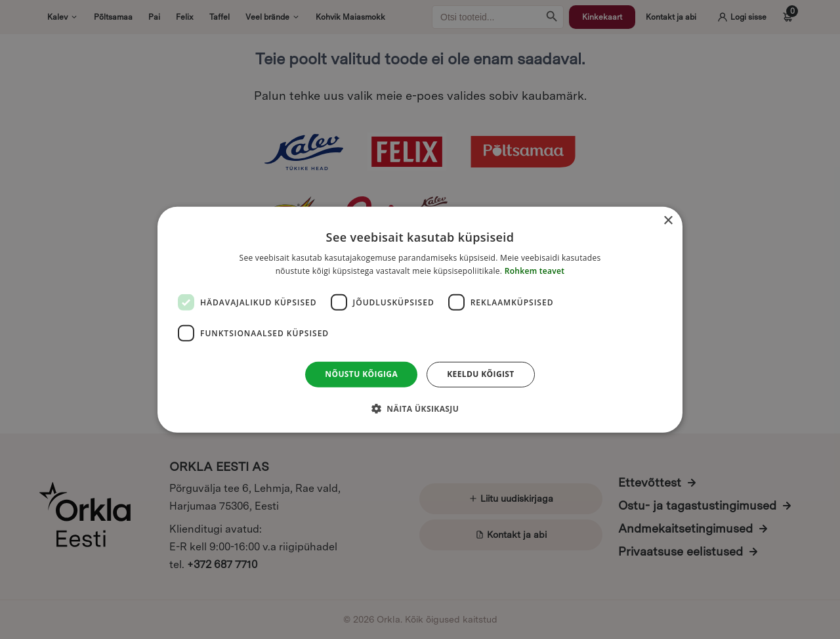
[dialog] (420, 319)
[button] (420, 408)
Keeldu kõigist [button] (481, 374)
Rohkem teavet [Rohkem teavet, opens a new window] (535, 271)
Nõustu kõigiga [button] (361, 374)
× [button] (668, 220)
